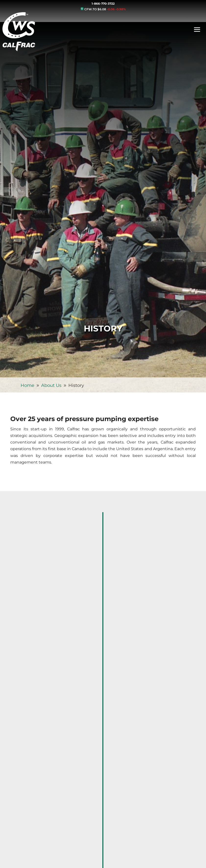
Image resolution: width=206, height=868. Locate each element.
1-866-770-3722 (103, 4)
